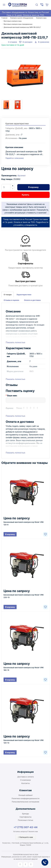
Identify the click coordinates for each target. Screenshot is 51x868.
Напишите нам (26, 837)
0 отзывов (12, 42)
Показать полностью (15, 342)
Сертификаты (26, 817)
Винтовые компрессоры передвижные (18, 24)
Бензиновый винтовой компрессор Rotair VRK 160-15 (24, 669)
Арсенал (22, 175)
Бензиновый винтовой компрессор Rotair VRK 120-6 (24, 523)
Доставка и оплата (26, 777)
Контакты (26, 783)
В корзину (33, 187)
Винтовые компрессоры (13, 21)
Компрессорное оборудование (22, 18)
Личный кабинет (26, 795)
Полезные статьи (26, 820)
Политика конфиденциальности (26, 798)
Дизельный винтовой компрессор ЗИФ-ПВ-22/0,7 (22, 27)
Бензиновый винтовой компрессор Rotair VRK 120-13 (24, 741)
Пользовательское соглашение (26, 802)
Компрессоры (41, 18)
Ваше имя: (12, 396)
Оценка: (10, 408)
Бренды (26, 814)
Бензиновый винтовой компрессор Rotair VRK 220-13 (24, 596)
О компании (26, 780)
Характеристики (24, 295)
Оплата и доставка (32, 300)
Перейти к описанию (15, 158)
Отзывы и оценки (11, 300)
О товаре (8, 295)
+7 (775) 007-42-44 (26, 827)
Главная (4, 18)
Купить (25, 195)
